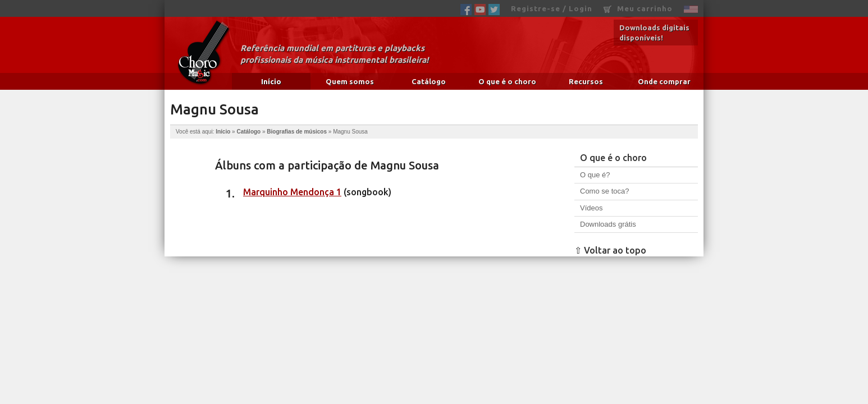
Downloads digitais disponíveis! (654, 33)
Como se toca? (604, 191)
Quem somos (350, 81)
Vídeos (591, 208)
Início (271, 81)
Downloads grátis (608, 224)
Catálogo (429, 81)
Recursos (586, 81)
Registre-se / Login (552, 8)
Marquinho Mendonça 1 (292, 192)
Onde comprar (664, 81)
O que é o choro (507, 81)
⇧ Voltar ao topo (610, 250)
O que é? (595, 175)
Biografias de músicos (297, 132)
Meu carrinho (638, 9)
